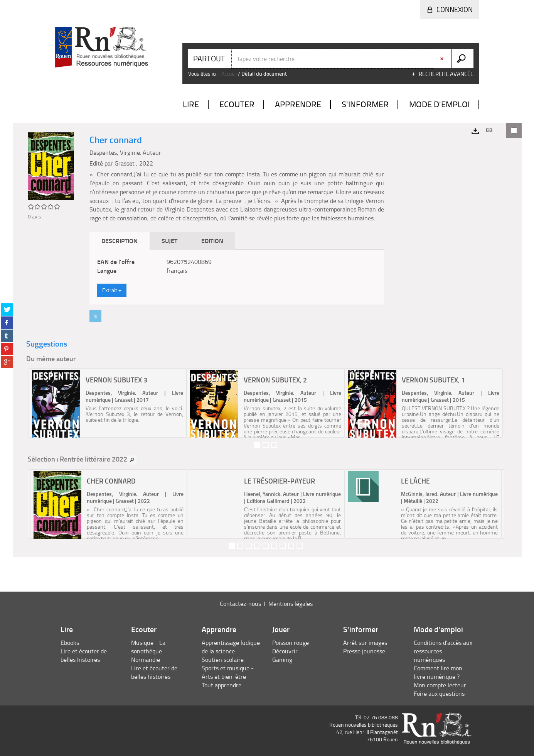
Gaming (282, 660)
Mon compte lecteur (440, 685)
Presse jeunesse (364, 651)
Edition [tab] (212, 241)
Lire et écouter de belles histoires (84, 655)
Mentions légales (291, 604)
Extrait (112, 290)
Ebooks (70, 643)
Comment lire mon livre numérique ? (438, 672)
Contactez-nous (240, 604)
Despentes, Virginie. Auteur (125, 152)
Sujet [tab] (169, 241)
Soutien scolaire (223, 660)
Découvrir (285, 651)
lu (95, 316)
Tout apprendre (222, 685)
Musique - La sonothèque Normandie (148, 651)
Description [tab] (120, 241)
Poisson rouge (291, 643)
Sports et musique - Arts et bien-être (228, 672)
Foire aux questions (439, 693)
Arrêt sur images (365, 643)
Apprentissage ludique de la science (231, 647)
